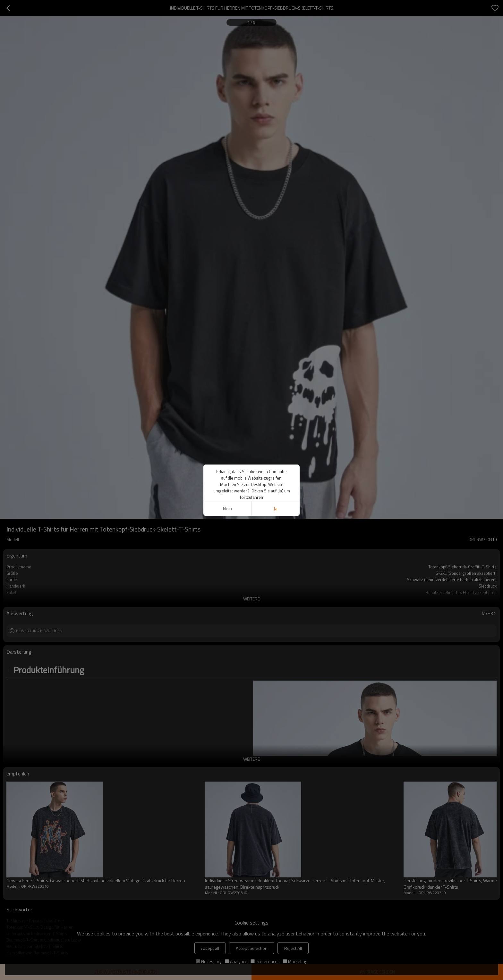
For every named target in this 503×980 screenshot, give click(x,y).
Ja (276, 509)
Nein (227, 509)
